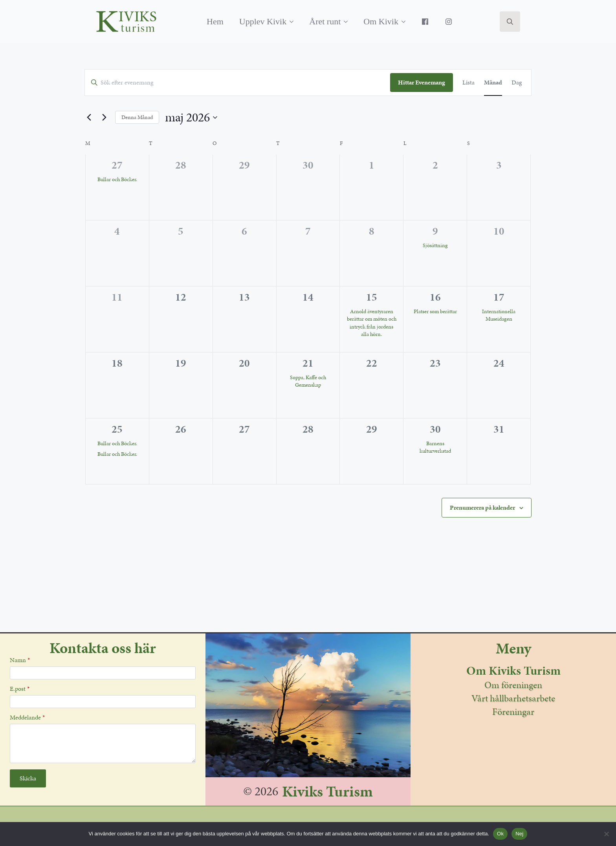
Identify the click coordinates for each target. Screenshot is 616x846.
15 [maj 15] (372, 297)
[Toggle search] (510, 22)
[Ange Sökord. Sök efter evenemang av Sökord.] (237, 83)
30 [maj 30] (435, 429)
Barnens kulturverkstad (435, 447)
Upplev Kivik (263, 21)
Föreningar (513, 712)
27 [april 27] (117, 165)
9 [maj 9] (435, 231)
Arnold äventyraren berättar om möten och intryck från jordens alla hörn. (372, 323)
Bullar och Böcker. (117, 179)
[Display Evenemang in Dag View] (517, 83)
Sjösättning (435, 245)
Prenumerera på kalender (482, 507)
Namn (20, 660)
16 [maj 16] (435, 297)
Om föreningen (513, 685)
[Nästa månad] (104, 117)
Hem (215, 21)
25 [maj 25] (117, 429)
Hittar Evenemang (422, 82)
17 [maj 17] (499, 297)
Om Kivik (381, 21)
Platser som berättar (435, 311)
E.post (20, 689)
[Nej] (606, 834)
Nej (519, 834)
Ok (500, 834)
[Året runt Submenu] (348, 22)
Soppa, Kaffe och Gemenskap (308, 381)
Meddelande (27, 718)
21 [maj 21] (308, 363)
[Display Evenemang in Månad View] (493, 83)
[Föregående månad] (89, 117)
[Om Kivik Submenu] (406, 22)
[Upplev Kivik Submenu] (294, 22)
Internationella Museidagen (499, 315)
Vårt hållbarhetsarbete (513, 698)
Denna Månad (137, 117)
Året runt (325, 21)
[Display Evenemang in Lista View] (468, 83)
